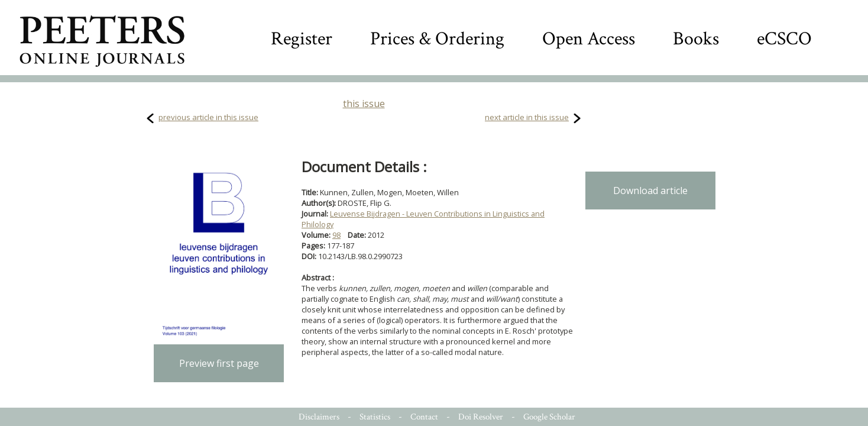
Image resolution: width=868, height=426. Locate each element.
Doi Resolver (481, 417)
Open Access (589, 39)
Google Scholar (549, 417)
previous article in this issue (208, 117)
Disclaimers (319, 417)
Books (696, 39)
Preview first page (219, 363)
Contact (424, 417)
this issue (364, 104)
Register (302, 39)
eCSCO (784, 39)
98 (336, 235)
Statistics (375, 417)
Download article (650, 191)
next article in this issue (527, 117)
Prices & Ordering (437, 39)
